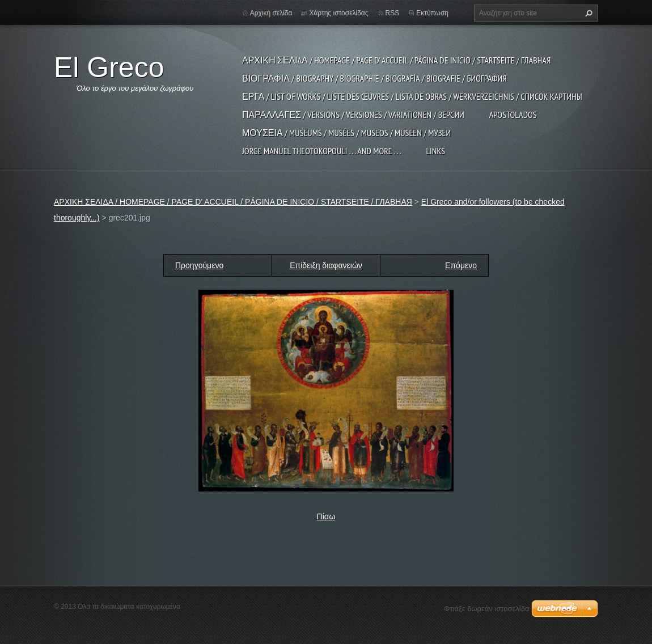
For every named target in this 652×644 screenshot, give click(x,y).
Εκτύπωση (432, 13)
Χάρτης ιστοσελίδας (338, 13)
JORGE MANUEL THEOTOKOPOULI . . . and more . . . (321, 151)
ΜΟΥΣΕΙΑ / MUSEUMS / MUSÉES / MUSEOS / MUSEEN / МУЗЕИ (346, 133)
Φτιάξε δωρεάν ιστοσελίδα (486, 609)
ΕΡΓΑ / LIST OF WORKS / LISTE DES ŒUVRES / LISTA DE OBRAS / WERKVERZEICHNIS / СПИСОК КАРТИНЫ (412, 96)
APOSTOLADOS (513, 115)
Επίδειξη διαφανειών (326, 265)
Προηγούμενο (199, 265)
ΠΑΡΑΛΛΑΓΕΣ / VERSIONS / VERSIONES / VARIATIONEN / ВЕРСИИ (353, 115)
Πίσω (326, 516)
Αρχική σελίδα (271, 13)
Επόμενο (461, 265)
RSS (393, 13)
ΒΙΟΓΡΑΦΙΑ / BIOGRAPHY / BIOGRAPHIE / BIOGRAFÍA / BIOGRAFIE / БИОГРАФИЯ (374, 78)
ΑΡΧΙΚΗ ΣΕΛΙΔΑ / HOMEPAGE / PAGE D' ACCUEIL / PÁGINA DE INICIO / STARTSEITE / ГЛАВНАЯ (396, 60)
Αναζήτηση (587, 13)
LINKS (435, 151)
